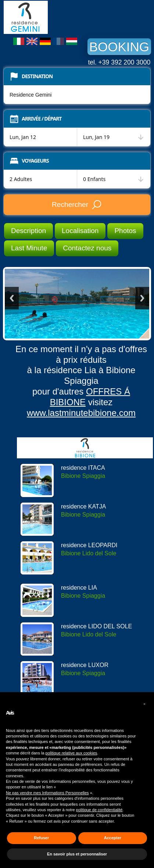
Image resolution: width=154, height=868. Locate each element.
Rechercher (77, 205)
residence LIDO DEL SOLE (96, 626)
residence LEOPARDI (89, 545)
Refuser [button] (41, 838)
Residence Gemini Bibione (59, 17)
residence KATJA (83, 506)
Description (28, 231)
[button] (144, 704)
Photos (125, 231)
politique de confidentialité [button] (99, 810)
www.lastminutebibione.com (81, 413)
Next (142, 298)
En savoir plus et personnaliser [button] (77, 854)
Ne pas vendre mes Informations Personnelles (47, 793)
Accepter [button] (113, 838)
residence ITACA (83, 468)
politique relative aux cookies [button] (71, 753)
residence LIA (79, 588)
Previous (12, 298)
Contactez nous (87, 248)
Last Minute (29, 248)
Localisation (80, 231)
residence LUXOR (85, 665)
